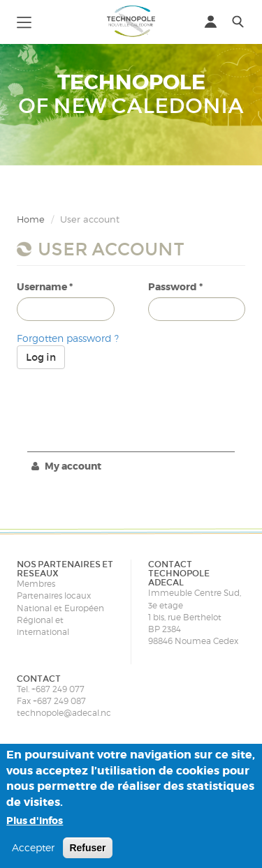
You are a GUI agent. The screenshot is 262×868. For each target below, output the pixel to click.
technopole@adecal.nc (64, 713)
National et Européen (60, 608)
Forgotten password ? (68, 338)
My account (66, 466)
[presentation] (123, 396)
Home (31, 219)
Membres (36, 584)
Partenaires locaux (54, 596)
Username (45, 287)
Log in (41, 357)
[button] (24, 21)
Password (175, 287)
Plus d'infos (35, 821)
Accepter (33, 847)
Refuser (87, 848)
